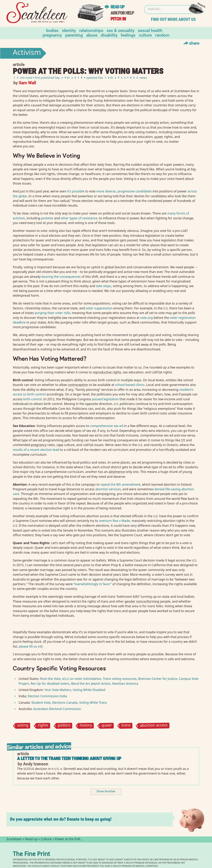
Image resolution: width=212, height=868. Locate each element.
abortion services (108, 489)
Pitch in (118, 19)
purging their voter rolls (53, 313)
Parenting (74, 35)
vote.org (147, 318)
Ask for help (122, 13)
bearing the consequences (61, 277)
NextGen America (125, 683)
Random (162, 35)
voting (23, 726)
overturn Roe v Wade (114, 521)
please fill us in (30, 646)
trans (126, 726)
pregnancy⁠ (39, 445)
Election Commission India (47, 696)
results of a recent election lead (36, 450)
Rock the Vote (50, 679)
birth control (32, 399)
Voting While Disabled (89, 690)
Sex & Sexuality (120, 30)
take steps (103, 286)
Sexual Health (150, 30)
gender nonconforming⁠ (142, 601)
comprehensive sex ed (107, 426)
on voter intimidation (82, 679)
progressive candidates (135, 191)
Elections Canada (65, 702)
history (86, 726)
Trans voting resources (120, 679)
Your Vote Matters (58, 690)
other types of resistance (79, 218)
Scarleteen (14, 839)
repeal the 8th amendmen (120, 484)
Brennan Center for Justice (158, 679)
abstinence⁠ (117, 472)
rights (43, 726)
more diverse (106, 191)
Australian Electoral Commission (57, 709)
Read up (117, 7)
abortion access (154, 726)
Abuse (92, 35)
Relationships (91, 30)
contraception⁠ (78, 385)
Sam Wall (27, 83)
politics (64, 726)
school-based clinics (130, 385)
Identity (69, 30)
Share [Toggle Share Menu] (191, 43)
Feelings (128, 35)
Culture (145, 35)
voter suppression (99, 308)
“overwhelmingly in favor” (93, 584)
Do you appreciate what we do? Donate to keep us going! (61, 819)
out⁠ (152, 335)
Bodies (52, 30)
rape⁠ (60, 445)
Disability (109, 35)
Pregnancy (52, 35)
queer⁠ (159, 137)
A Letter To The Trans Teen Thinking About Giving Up (69, 759)
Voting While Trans (93, 702)
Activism (27, 53)
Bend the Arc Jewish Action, (92, 683)
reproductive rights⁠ (107, 372)
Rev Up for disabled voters (50, 683)
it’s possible (76, 191)
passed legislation (105, 399)
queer (107, 726)
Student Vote (41, 702)
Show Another (106, 792)
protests (47, 218)
